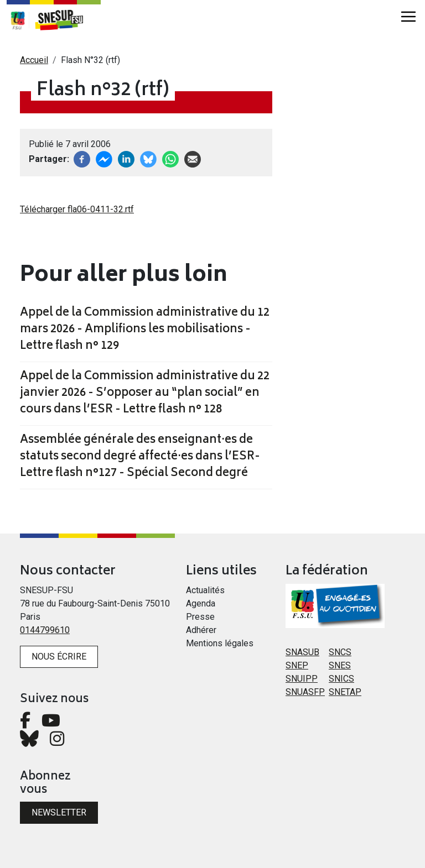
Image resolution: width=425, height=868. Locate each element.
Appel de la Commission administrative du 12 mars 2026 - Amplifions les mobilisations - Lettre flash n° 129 (145, 330)
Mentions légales (220, 643)
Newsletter (59, 812)
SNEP (297, 665)
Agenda (201, 603)
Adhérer (201, 630)
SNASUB (302, 652)
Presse (200, 617)
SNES (340, 665)
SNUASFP (305, 692)
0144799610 (45, 630)
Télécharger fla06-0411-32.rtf (77, 209)
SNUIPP (302, 679)
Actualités (205, 590)
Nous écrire (59, 657)
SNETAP (345, 692)
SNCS (340, 652)
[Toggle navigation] (408, 17)
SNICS (341, 679)
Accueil (34, 60)
